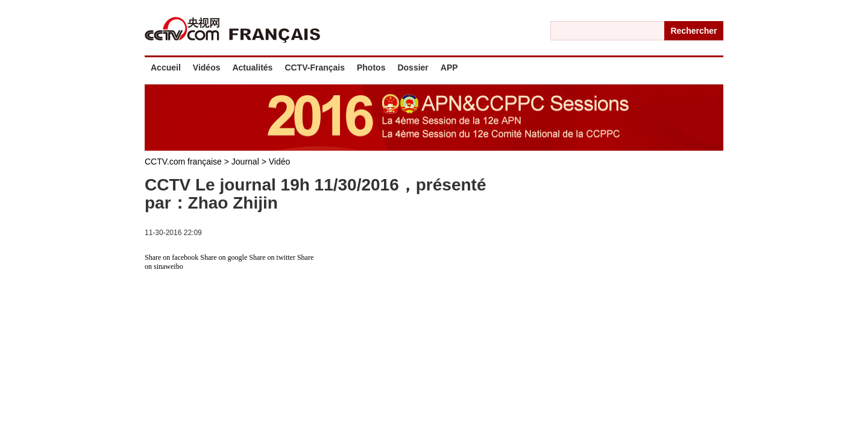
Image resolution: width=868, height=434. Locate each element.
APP (449, 68)
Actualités (252, 68)
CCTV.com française (184, 162)
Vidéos (207, 68)
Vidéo (280, 162)
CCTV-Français (315, 68)
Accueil (166, 68)
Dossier (413, 68)
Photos (371, 68)
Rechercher (693, 31)
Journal (247, 162)
